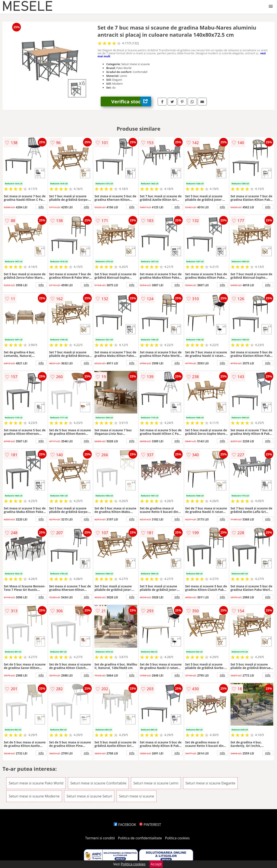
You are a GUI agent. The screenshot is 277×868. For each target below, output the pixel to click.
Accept (156, 864)
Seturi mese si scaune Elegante (210, 783)
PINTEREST (150, 825)
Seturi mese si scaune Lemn (156, 783)
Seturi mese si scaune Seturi (89, 796)
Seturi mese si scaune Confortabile (98, 783)
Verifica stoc (131, 101)
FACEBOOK (125, 825)
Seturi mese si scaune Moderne (34, 796)
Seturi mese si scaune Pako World (36, 783)
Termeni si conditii (100, 838)
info (41, 207)
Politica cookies (177, 838)
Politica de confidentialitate (140, 838)
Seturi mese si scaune (136, 796)
